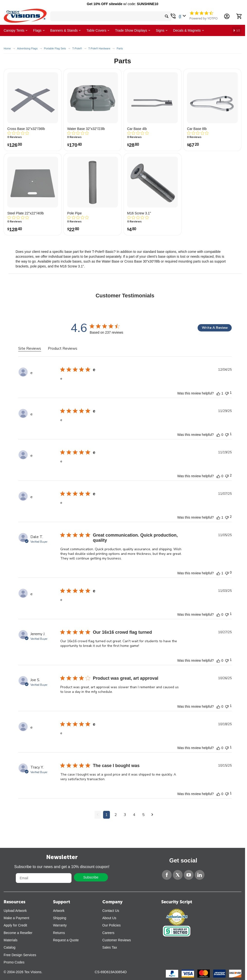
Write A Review (215, 328)
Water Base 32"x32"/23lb (86, 129)
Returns (59, 933)
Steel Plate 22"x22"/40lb (26, 213)
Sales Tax (110, 947)
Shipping (60, 918)
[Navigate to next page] (152, 815)
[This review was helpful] (218, 393)
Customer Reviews (117, 940)
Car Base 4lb (137, 129)
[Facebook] (167, 875)
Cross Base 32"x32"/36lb (26, 129)
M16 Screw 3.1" (139, 213)
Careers (108, 933)
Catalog (9, 947)
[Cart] (239, 16)
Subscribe (91, 877)
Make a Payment (16, 918)
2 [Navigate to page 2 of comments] (116, 815)
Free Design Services (20, 955)
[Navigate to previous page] (98, 815)
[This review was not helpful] (227, 393)
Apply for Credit (15, 925)
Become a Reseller (18, 933)
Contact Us (111, 911)
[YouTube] (189, 875)
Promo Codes (14, 962)
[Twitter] (178, 875)
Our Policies (111, 925)
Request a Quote (66, 940)
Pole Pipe (74, 213)
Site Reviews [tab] (30, 348)
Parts (120, 48)
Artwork (59, 911)
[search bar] (111, 16)
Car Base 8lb (197, 129)
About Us (109, 918)
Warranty (60, 925)
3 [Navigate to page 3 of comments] (125, 815)
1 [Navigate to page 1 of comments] (106, 815)
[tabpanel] (125, 597)
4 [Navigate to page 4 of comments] (134, 815)
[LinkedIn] (200, 875)
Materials (11, 940)
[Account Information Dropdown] (227, 16)
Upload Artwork (15, 911)
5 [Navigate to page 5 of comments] (143, 815)
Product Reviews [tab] (63, 348)
